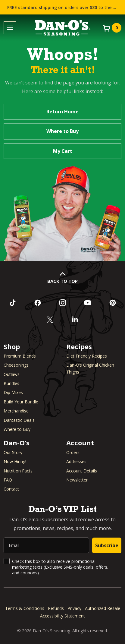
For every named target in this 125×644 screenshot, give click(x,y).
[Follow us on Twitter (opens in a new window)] (50, 320)
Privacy (74, 608)
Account (80, 443)
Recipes (79, 346)
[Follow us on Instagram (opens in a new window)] (63, 303)
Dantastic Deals (19, 420)
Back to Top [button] (63, 281)
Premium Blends (20, 356)
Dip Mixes (13, 392)
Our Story (13, 452)
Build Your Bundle (21, 402)
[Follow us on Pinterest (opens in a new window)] (113, 303)
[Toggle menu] (10, 28)
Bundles (11, 383)
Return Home (63, 112)
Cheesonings (16, 365)
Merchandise (16, 411)
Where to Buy (63, 131)
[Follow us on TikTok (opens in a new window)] (13, 303)
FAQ (8, 480)
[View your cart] (112, 28)
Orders (73, 452)
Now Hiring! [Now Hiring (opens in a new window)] (15, 461)
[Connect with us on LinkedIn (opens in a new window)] (75, 320)
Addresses (76, 461)
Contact (11, 489)
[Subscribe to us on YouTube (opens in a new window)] (88, 303)
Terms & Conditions (25, 608)
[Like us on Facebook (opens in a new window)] (37, 303)
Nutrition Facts (18, 471)
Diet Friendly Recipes (87, 356)
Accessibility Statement (63, 616)
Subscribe (107, 545)
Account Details (82, 471)
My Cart (63, 151)
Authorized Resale (103, 608)
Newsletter (77, 480)
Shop (12, 346)
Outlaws (12, 374)
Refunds (56, 608)
